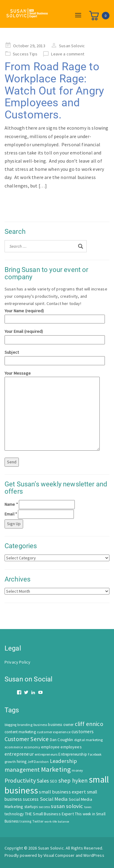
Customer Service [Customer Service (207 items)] (27, 739)
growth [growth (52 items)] (10, 762)
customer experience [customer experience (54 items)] (54, 732)
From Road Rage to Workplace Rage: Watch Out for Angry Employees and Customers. (54, 91)
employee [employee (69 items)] (50, 747)
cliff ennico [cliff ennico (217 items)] (89, 724)
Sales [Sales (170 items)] (43, 781)
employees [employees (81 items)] (71, 747)
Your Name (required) (55, 315)
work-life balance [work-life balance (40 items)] (57, 821)
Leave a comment (67, 54)
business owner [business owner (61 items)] (61, 725)
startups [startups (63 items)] (31, 807)
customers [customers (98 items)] (83, 732)
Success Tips (25, 54)
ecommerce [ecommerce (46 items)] (14, 747)
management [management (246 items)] (22, 769)
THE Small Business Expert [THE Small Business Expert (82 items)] (49, 814)
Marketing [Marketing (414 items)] (56, 769)
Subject (55, 356)
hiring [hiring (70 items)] (22, 762)
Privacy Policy (17, 662)
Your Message (52, 411)
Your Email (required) (55, 335)
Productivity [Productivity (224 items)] (20, 780)
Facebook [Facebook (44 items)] (95, 754)
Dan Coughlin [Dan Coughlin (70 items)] (62, 740)
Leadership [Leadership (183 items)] (64, 761)
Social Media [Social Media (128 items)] (54, 799)
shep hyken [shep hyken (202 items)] (73, 780)
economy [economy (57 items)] (32, 747)
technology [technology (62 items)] (14, 814)
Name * (11, 504)
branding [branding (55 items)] (25, 725)
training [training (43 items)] (25, 821)
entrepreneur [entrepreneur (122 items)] (19, 754)
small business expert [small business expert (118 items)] (62, 792)
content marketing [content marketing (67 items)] (20, 732)
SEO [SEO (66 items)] (54, 781)
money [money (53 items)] (77, 770)
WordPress (94, 855)
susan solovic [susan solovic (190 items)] (67, 806)
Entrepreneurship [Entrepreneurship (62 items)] (73, 754)
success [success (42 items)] (44, 807)
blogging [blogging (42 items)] (10, 725)
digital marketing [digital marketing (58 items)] (89, 740)
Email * (11, 514)
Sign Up (14, 524)
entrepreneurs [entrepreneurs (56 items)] (46, 754)
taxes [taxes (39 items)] (88, 807)
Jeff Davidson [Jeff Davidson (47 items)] (38, 762)
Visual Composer (59, 855)
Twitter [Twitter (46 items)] (38, 821)
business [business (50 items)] (40, 725)
